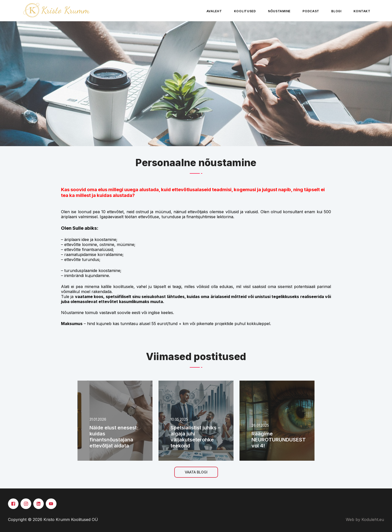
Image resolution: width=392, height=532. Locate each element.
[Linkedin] (38, 504)
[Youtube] (51, 504)
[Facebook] (13, 504)
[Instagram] (26, 504)
